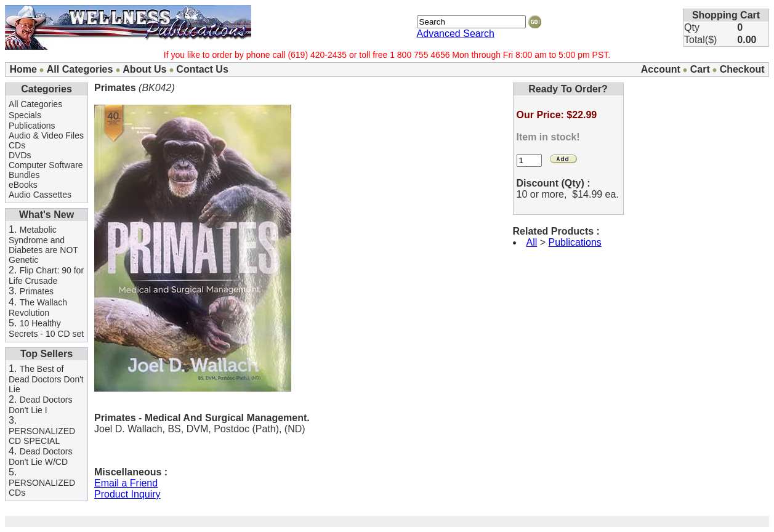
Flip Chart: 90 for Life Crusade (46, 276)
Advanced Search (456, 34)
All (532, 242)
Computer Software (46, 165)
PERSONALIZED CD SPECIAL (42, 436)
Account (661, 69)
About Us (144, 69)
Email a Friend (126, 483)
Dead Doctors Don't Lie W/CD (40, 457)
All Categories (80, 69)
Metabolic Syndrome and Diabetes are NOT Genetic (43, 245)
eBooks (23, 185)
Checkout (742, 69)
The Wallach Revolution (38, 308)
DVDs (20, 155)
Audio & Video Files (46, 135)
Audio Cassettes (40, 195)
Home (23, 69)
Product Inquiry (127, 494)
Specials (25, 115)
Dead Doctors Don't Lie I (40, 405)
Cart (700, 69)
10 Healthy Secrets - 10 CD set (46, 328)
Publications (32, 126)
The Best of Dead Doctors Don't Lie (46, 379)
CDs (17, 145)
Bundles (24, 175)
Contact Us (202, 69)
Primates (37, 291)
